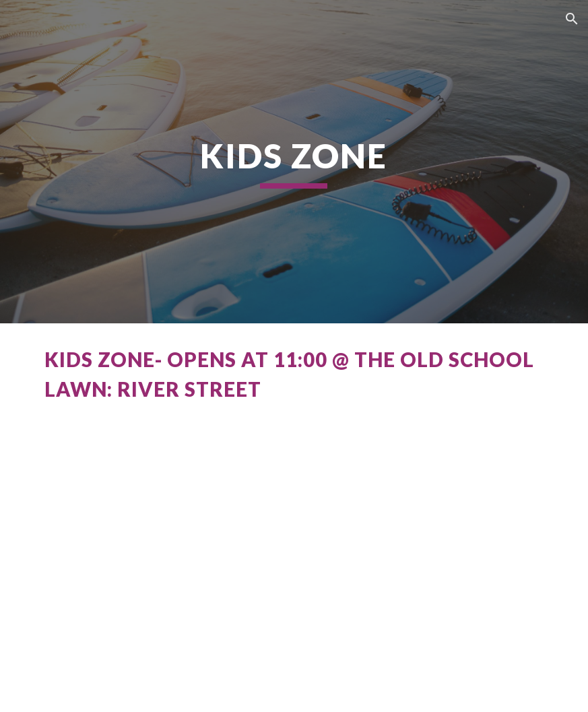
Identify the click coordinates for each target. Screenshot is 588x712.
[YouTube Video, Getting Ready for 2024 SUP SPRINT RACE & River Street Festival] (294, 581)
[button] (572, 19)
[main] (294, 162)
